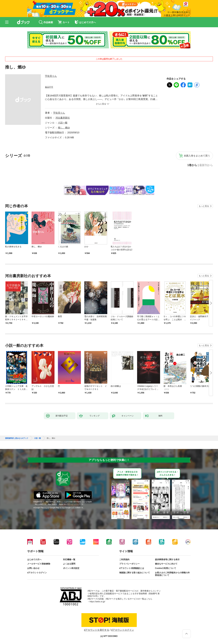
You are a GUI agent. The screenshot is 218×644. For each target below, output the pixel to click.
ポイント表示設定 (71, 568)
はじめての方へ (34, 560)
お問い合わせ (33, 568)
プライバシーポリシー (129, 564)
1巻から (192, 165)
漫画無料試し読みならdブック (17, 438)
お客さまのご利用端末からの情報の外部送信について (172, 574)
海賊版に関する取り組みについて (135, 573)
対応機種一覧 (69, 560)
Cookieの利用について (166, 568)
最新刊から (206, 165)
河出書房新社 (63, 118)
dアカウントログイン (37, 573)
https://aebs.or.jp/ (97, 602)
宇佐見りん (51, 76)
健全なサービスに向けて (166, 564)
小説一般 (63, 123)
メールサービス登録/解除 (39, 564)
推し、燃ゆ (64, 128)
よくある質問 (69, 564)
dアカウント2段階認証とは (132, 568)
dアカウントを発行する (97, 630)
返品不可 (49, 87)
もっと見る (204, 206)
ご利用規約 (124, 560)
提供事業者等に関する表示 (167, 560)
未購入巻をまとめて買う (197, 156)
